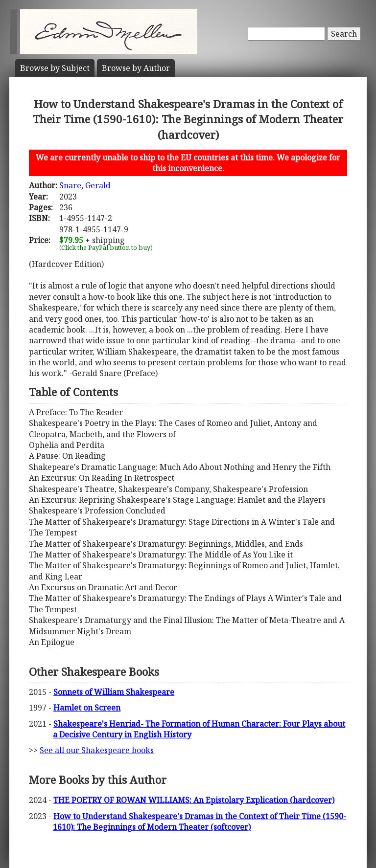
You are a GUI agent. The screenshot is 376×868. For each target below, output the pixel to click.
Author (136, 68)
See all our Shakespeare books (97, 750)
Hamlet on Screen (87, 708)
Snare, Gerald (85, 185)
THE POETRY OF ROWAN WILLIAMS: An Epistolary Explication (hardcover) (194, 800)
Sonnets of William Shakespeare (114, 692)
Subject (55, 68)
